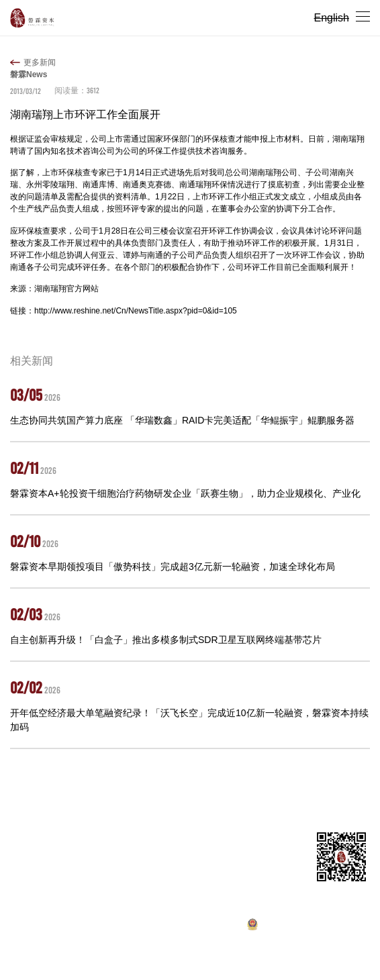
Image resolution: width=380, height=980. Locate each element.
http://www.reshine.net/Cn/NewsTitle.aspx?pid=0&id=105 (136, 311)
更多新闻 (40, 62)
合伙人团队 (143, 795)
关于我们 (53, 795)
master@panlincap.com (87, 866)
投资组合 (96, 795)
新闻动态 (190, 795)
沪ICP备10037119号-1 (179, 928)
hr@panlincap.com (84, 892)
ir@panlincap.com (91, 879)
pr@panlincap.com (84, 905)
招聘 (224, 795)
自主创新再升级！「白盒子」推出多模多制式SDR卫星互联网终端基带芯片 (166, 640)
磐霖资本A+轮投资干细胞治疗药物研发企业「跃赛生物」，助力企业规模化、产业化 (185, 493)
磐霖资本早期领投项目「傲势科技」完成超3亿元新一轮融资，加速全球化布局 (173, 567)
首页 (18, 795)
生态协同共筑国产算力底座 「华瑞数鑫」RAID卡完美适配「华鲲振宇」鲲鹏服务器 (182, 420)
